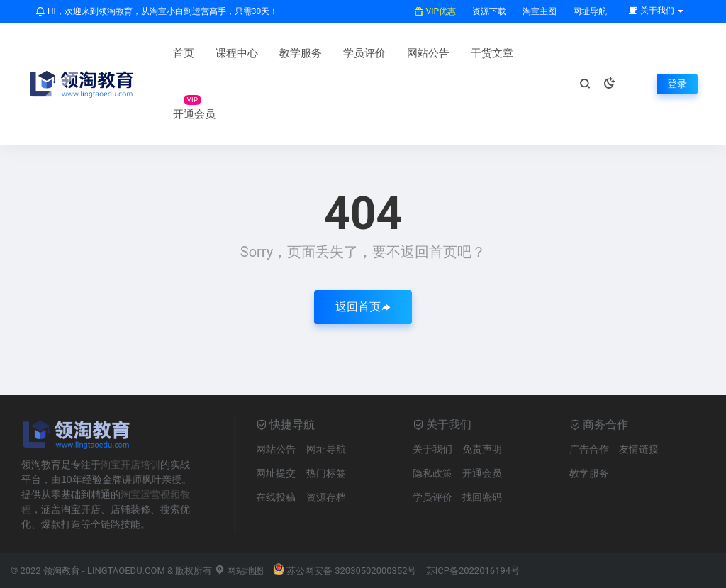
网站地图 (239, 571)
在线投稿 (276, 497)
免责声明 (482, 449)
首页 (184, 53)
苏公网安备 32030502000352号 (345, 571)
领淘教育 (62, 571)
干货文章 (492, 53)
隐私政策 (432, 473)
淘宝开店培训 (130, 465)
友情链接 (639, 449)
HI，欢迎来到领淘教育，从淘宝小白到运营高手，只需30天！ (157, 11)
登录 (677, 84)
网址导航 (589, 11)
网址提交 (276, 473)
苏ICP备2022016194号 (473, 571)
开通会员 (194, 114)
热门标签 (326, 473)
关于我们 (432, 449)
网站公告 (428, 53)
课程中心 (237, 53)
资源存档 (326, 497)
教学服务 (301, 53)
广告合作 (589, 449)
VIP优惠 (435, 11)
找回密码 (482, 497)
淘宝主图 (538, 11)
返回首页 (363, 307)
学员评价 (364, 53)
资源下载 (488, 11)
